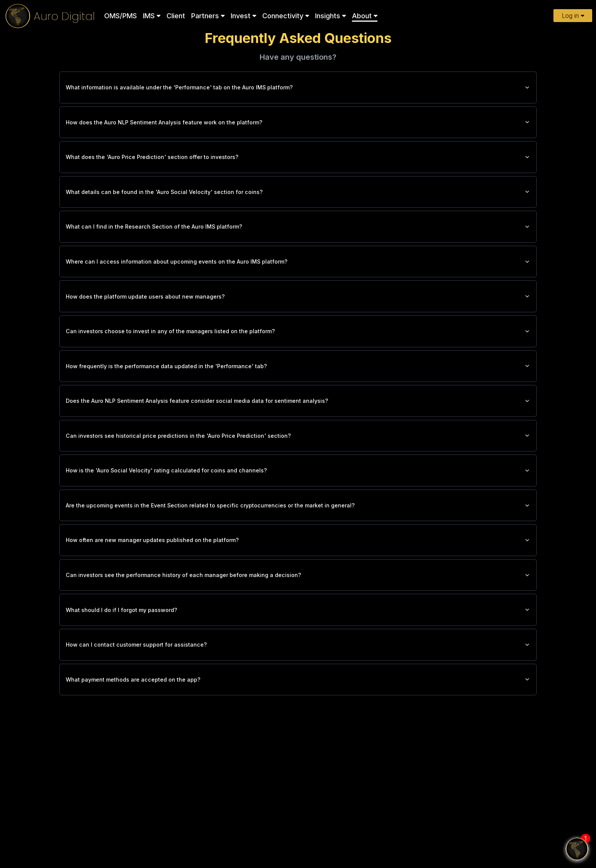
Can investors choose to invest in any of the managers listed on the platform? (298, 350)
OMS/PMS (120, 16)
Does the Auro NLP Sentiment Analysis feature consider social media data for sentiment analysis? (298, 424)
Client (176, 16)
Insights (330, 16)
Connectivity (286, 16)
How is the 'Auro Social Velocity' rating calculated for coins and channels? (298, 499)
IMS (152, 16)
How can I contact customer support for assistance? (298, 685)
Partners (208, 16)
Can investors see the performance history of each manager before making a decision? (298, 610)
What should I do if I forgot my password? (298, 648)
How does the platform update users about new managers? (298, 312)
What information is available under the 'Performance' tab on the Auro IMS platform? (298, 89)
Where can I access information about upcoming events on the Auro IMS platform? (298, 275)
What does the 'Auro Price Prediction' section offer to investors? (298, 163)
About (365, 16)
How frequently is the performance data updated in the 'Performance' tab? (298, 387)
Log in (573, 16)
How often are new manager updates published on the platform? (298, 573)
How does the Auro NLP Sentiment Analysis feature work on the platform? (298, 126)
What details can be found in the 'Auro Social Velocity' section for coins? (298, 200)
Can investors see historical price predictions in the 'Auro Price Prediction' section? (298, 461)
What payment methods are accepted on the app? (298, 722)
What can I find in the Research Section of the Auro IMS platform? (298, 238)
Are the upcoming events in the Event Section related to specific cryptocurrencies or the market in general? (298, 536)
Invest (243, 16)
